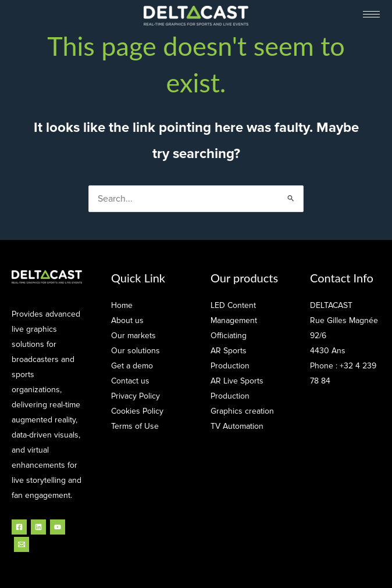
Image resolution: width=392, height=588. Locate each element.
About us (127, 320)
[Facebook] (19, 527)
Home (122, 305)
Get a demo (132, 366)
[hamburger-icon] (371, 14)
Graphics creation (242, 411)
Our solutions (136, 351)
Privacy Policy (136, 396)
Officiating (229, 336)
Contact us (130, 381)
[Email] (22, 544)
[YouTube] (58, 527)
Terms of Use (135, 426)
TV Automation (237, 426)
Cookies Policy (137, 411)
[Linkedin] (38, 527)
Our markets (133, 336)
